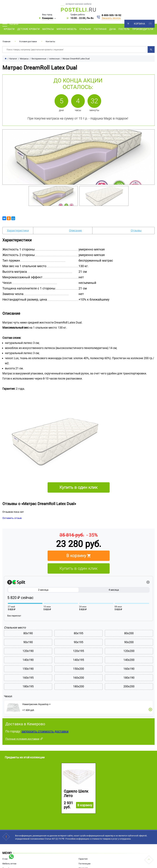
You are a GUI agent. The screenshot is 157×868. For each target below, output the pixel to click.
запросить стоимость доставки (45, 742)
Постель (124, 29)
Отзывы (136, 230)
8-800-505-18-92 (111, 15)
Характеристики (18, 230)
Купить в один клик (78, 568)
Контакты (50, 41)
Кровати (9, 29)
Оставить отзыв (12, 518)
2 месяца (43, 590)
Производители (143, 29)
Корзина (140, 24)
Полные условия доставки (22, 749)
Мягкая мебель (67, 29)
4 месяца (114, 590)
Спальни (85, 29)
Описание (75, 230)
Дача (113, 29)
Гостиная (100, 29)
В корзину (84, 815)
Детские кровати (28, 29)
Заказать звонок (111, 18)
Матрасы (48, 29)
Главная (6, 41)
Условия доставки (28, 41)
